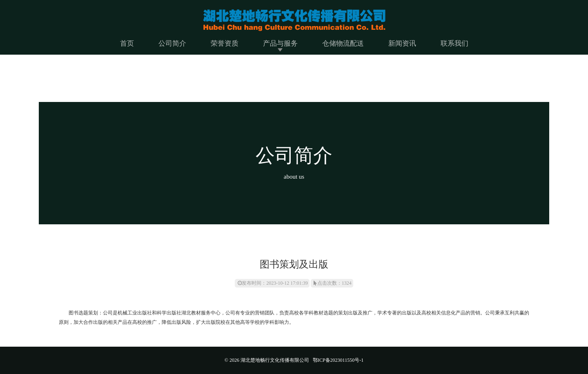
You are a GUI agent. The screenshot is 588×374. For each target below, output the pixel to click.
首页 (127, 43)
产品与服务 (280, 43)
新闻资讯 (402, 43)
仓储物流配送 (343, 43)
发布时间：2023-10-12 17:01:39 (273, 283)
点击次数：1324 (333, 283)
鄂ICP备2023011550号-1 (338, 360)
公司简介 (172, 43)
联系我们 (454, 43)
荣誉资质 (225, 43)
